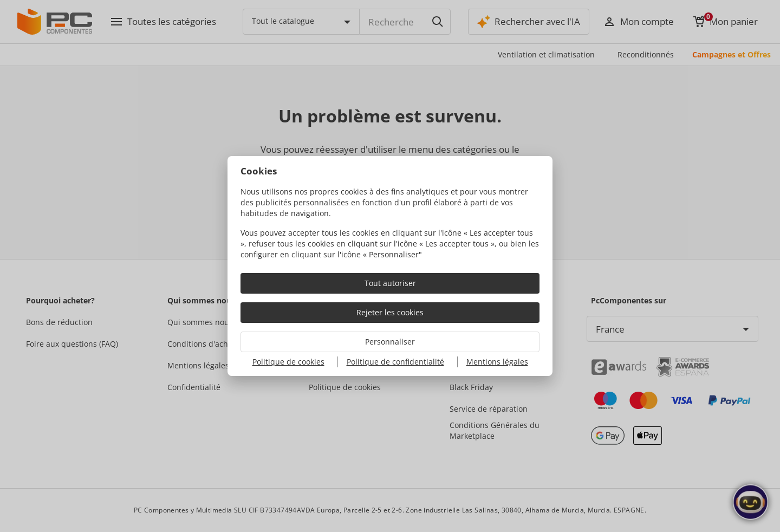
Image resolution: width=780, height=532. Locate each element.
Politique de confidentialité (395, 362)
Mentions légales (497, 362)
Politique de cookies (288, 362)
